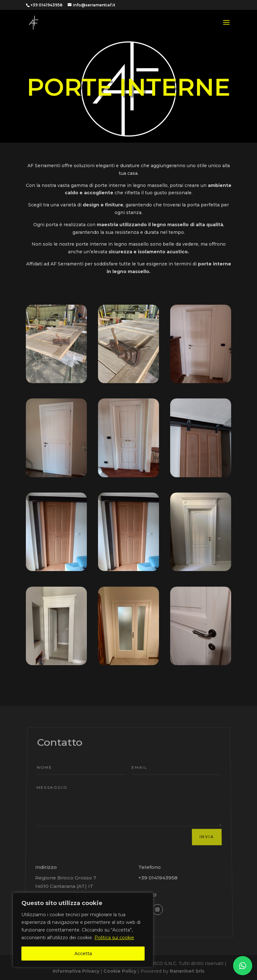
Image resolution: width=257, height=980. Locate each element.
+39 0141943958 (159, 869)
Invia (207, 835)
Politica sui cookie (114, 938)
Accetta (83, 954)
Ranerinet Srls (187, 971)
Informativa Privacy (76, 971)
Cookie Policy (121, 971)
